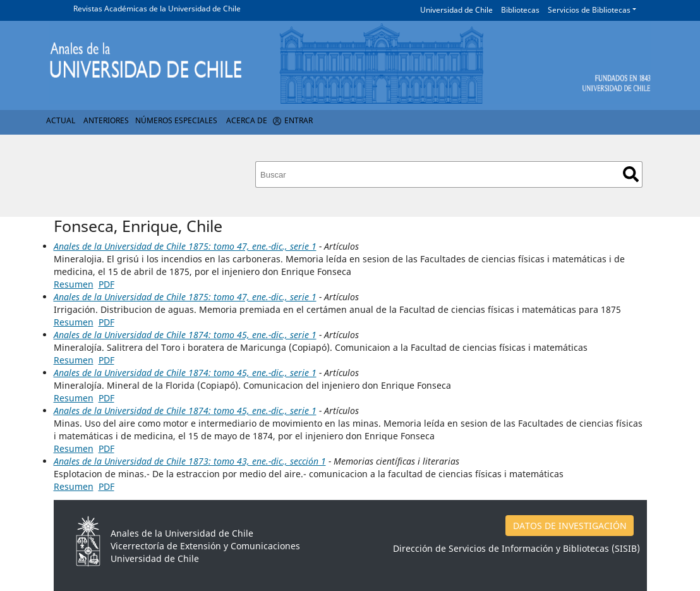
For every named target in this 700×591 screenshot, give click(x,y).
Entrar (299, 120)
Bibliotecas (520, 10)
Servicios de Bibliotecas (589, 10)
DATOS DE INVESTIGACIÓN (570, 526)
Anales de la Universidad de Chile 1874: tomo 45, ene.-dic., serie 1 (185, 335)
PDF (106, 284)
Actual (61, 120)
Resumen (74, 284)
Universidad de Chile (456, 10)
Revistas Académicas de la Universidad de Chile (157, 9)
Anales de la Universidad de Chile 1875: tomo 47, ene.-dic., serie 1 (185, 246)
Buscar (631, 174)
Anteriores (106, 120)
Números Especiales (176, 120)
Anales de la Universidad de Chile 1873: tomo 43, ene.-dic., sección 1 (190, 461)
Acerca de (247, 120)
